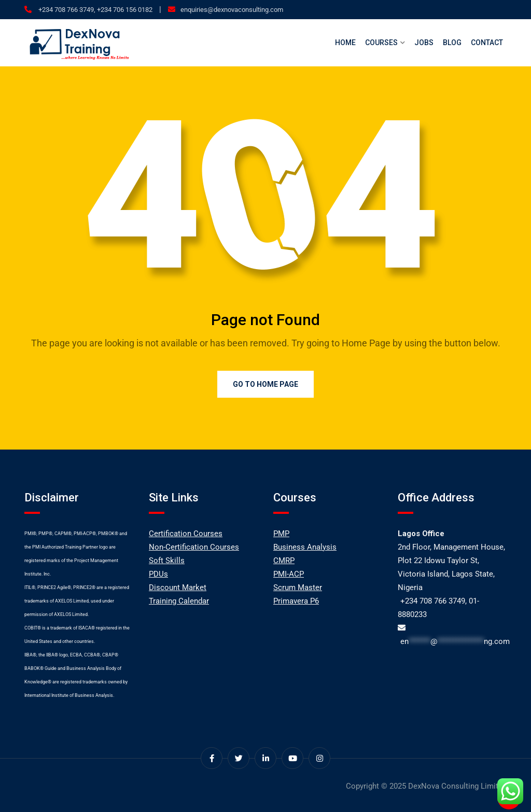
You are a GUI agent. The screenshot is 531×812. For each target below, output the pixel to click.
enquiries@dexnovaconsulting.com (232, 10)
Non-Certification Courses (194, 547)
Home (345, 43)
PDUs (158, 574)
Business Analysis (305, 547)
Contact (487, 43)
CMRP (284, 561)
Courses (381, 43)
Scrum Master (298, 587)
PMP (281, 534)
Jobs (424, 43)
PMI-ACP (289, 574)
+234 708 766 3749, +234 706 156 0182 (95, 10)
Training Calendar (179, 601)
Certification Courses (186, 534)
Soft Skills (167, 561)
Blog (452, 43)
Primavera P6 (296, 601)
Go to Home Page (265, 384)
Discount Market (178, 587)
